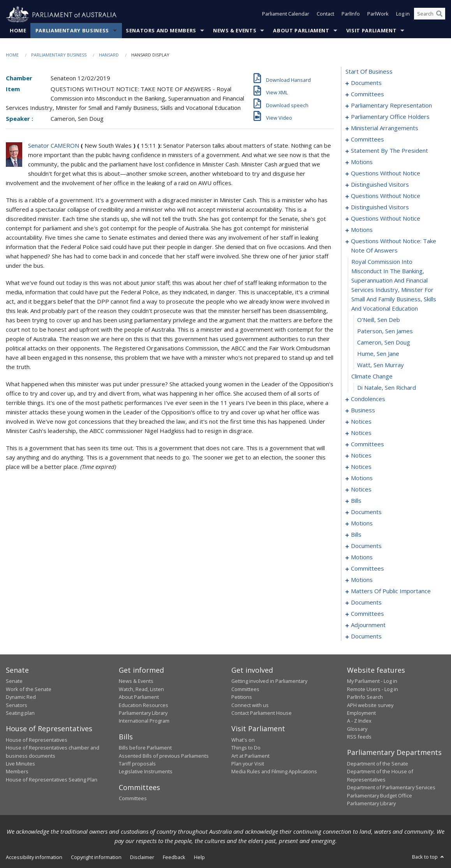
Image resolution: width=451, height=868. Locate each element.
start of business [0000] (369, 72)
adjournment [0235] (368, 625)
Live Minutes (20, 764)
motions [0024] (362, 162)
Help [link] (199, 857)
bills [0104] (356, 501)
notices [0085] (361, 433)
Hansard (109, 55)
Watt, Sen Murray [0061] (381, 365)
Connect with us (250, 705)
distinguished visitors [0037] (380, 185)
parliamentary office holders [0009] (390, 117)
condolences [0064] (368, 399)
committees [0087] (367, 444)
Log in (403, 15)
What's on (243, 740)
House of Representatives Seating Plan (52, 780)
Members (17, 772)
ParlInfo (351, 15)
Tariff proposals (137, 764)
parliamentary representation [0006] (391, 106)
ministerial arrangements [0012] (385, 128)
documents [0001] (366, 83)
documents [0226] (366, 603)
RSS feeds (359, 737)
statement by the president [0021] (389, 151)
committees (367, 569)
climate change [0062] (372, 377)
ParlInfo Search (365, 697)
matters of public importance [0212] (391, 591)
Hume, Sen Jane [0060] (378, 354)
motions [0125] (362, 523)
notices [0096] (361, 467)
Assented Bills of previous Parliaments (164, 756)
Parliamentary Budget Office (380, 796)
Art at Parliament (250, 756)
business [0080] (363, 410)
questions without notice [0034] (386, 173)
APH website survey (370, 705)
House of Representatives (37, 740)
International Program (144, 721)
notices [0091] (361, 456)
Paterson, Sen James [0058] (385, 331)
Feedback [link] (174, 857)
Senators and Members (161, 31)
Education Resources (144, 705)
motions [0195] (362, 580)
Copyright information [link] (96, 857)
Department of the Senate (378, 764)
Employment (361, 713)
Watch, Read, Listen (141, 689)
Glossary (357, 729)
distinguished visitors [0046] (380, 207)
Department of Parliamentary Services (391, 788)
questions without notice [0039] (386, 196)
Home (18, 31)
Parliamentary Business (72, 31)
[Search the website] (430, 15)
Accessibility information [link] (34, 857)
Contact (325, 15)
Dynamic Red (21, 697)
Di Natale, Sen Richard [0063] (387, 388)
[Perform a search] (439, 15)
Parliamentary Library (143, 713)
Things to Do (246, 748)
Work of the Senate (29, 689)
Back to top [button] (429, 857)
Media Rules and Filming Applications (274, 772)
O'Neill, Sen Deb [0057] (379, 320)
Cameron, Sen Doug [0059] (384, 343)
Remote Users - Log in (373, 689)
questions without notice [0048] (386, 219)
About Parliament (301, 31)
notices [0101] (361, 490)
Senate (14, 681)
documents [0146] (366, 546)
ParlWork (378, 15)
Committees (133, 799)
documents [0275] (366, 636)
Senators (17, 705)
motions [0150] (362, 557)
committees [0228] (367, 614)
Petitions (242, 697)
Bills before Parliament (145, 748)
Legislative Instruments (146, 772)
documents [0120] (366, 512)
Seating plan (20, 713)
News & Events (235, 31)
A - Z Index (359, 721)
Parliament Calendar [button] (286, 15)
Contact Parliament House (262, 713)
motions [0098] (362, 478)
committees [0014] (367, 140)
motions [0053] (362, 230)
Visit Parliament (371, 31)
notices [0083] (361, 422)
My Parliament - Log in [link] (372, 681)
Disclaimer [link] (142, 857)
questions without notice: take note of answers (394, 246)
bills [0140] (356, 535)
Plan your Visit (248, 764)
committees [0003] (367, 94)
